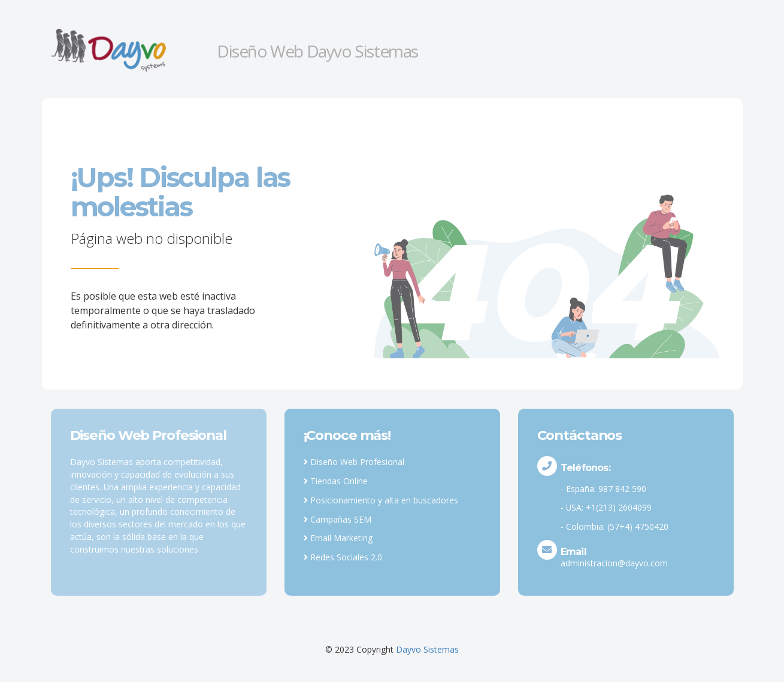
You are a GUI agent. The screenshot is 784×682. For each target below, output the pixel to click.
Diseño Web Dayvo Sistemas (317, 51)
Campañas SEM (337, 519)
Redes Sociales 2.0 (343, 557)
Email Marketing (338, 538)
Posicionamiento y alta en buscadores (381, 500)
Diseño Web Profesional (354, 462)
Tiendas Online (336, 481)
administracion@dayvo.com (614, 563)
